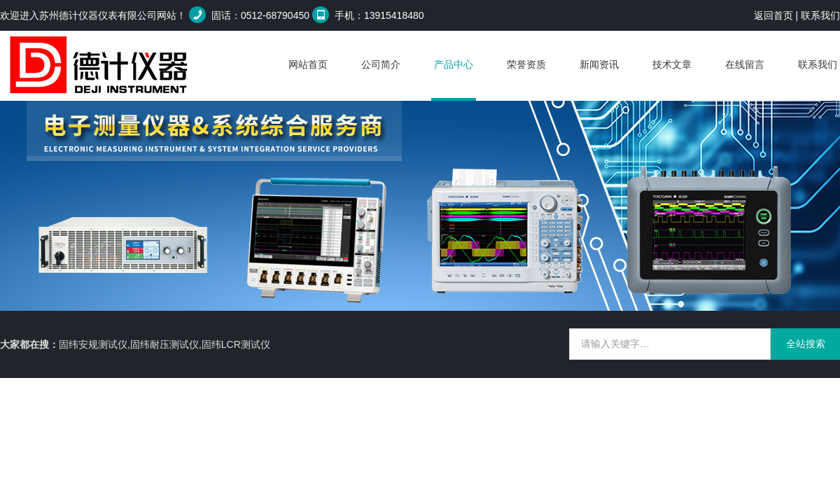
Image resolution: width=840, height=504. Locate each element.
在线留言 (745, 64)
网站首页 (308, 64)
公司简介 (381, 64)
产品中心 (454, 64)
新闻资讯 (599, 64)
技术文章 (672, 64)
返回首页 (773, 15)
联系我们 (820, 15)
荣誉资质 (526, 64)
